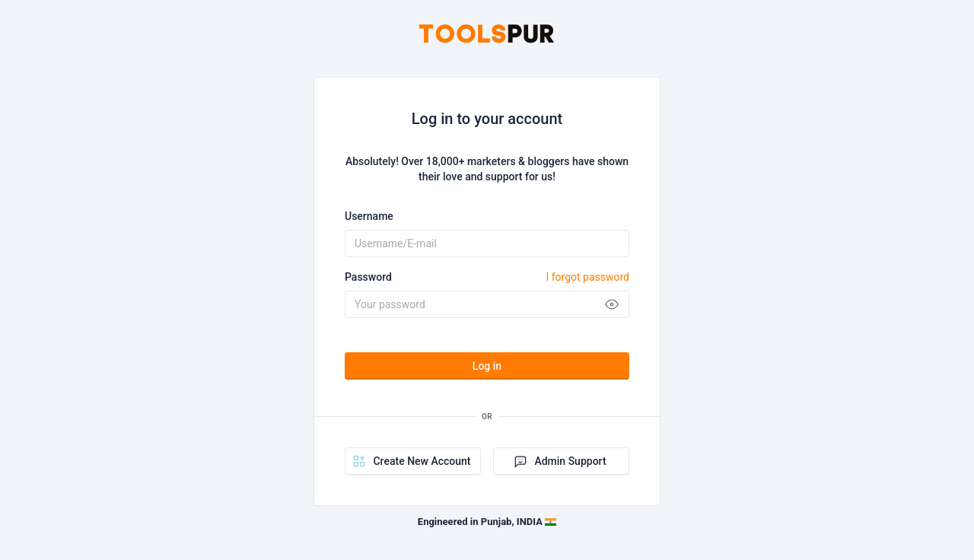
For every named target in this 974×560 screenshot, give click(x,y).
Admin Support (559, 461)
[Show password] (612, 304)
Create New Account (411, 461)
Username (369, 216)
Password (487, 277)
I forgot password (587, 277)
